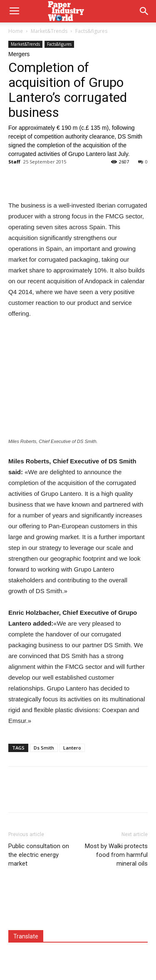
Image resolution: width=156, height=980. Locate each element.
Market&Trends (49, 31)
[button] (144, 11)
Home (16, 31)
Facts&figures (91, 31)
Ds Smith (44, 748)
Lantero (72, 748)
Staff (14, 162)
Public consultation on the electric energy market (39, 855)
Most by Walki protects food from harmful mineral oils (116, 855)
